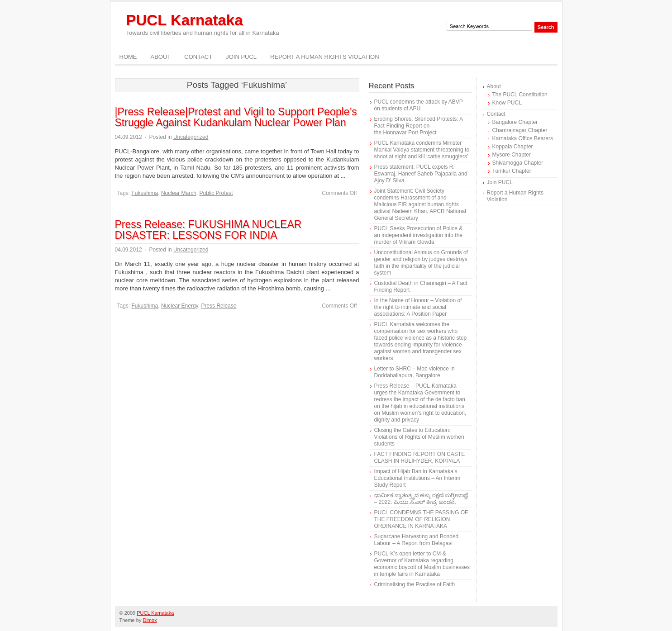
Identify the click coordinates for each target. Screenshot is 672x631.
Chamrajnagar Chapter (520, 130)
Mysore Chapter (512, 155)
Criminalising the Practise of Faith (415, 584)
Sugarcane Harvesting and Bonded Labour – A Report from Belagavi (417, 540)
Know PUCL (507, 103)
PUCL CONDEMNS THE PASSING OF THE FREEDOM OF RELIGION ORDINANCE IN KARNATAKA (421, 519)
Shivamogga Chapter (518, 163)
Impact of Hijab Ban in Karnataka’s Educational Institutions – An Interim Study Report (417, 478)
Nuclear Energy (180, 306)
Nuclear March (179, 193)
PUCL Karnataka (185, 20)
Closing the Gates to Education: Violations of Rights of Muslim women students (419, 437)
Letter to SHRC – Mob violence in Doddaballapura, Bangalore (415, 372)
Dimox (150, 620)
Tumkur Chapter (512, 171)
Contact (198, 57)
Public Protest (216, 193)
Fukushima (145, 193)
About (161, 57)
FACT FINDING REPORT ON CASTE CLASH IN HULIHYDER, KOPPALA (420, 458)
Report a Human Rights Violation (325, 57)
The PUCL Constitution (520, 95)
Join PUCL (241, 57)
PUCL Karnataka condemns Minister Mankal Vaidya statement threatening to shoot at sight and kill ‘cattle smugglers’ (422, 150)
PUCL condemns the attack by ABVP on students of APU (419, 105)
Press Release (219, 306)
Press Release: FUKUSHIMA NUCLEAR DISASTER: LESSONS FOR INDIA (208, 230)
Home (128, 57)
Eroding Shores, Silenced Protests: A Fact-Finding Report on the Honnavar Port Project (419, 126)
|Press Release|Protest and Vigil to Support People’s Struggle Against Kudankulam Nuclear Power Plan (236, 117)
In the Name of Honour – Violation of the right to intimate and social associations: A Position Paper (418, 307)
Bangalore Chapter (515, 122)
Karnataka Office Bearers (523, 138)
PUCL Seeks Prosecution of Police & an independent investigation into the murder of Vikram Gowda (419, 235)
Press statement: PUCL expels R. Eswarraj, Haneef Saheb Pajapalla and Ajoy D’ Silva (421, 174)
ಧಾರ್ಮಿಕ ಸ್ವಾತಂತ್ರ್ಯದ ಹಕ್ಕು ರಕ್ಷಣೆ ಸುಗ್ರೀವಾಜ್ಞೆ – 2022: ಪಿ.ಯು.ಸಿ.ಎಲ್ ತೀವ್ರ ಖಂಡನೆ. (421, 499)
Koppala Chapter (513, 147)
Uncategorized (191, 137)
